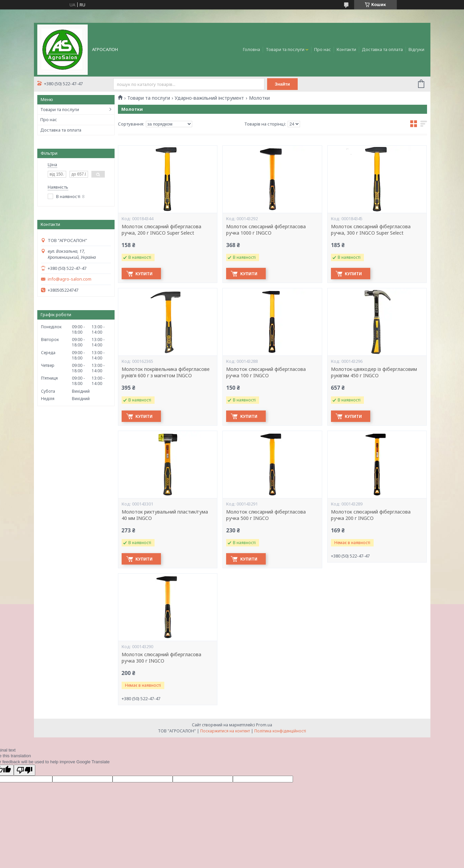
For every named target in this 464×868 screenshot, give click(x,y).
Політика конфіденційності (280, 731)
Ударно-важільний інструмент (209, 98)
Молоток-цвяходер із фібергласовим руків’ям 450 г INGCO (374, 372)
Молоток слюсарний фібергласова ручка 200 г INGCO (371, 515)
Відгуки (416, 49)
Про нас (323, 49)
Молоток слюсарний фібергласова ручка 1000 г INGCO (266, 230)
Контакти (346, 49)
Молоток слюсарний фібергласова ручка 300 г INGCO (161, 658)
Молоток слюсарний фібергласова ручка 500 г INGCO (266, 515)
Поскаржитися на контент (225, 731)
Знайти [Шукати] (283, 84)
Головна (251, 49)
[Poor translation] (25, 770)
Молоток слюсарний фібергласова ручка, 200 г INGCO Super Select (161, 230)
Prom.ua (264, 725)
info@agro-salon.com (70, 279)
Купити (145, 274)
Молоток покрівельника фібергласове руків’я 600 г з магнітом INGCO (166, 372)
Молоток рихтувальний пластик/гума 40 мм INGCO (165, 515)
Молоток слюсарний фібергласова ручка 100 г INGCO (266, 372)
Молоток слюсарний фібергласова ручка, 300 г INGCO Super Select (371, 230)
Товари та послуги (285, 49)
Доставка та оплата (382, 49)
